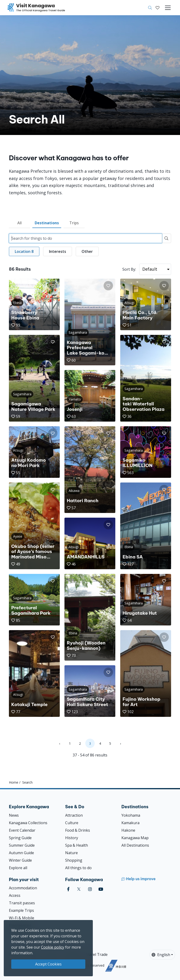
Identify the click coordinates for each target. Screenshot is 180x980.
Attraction (74, 815)
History (72, 838)
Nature (71, 853)
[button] (157, 8)
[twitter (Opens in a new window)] (79, 889)
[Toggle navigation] (168, 8)
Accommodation (23, 888)
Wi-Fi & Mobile (22, 918)
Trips (74, 223)
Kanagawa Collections (28, 823)
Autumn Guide (21, 853)
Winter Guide (20, 860)
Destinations (47, 223)
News (14, 815)
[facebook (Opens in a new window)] (68, 889)
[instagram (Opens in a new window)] (90, 889)
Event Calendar (22, 830)
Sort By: (129, 269)
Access (15, 895)
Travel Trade (96, 954)
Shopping (74, 860)
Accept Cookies (48, 964)
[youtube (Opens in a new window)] (101, 889)
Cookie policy (53, 947)
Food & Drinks (78, 830)
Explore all (18, 868)
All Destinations (135, 845)
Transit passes (22, 903)
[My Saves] (157, 8)
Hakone (128, 830)
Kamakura (130, 823)
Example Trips (21, 910)
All (19, 223)
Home (14, 782)
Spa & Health (77, 845)
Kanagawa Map (135, 838)
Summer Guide (22, 845)
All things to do (78, 868)
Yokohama (131, 815)
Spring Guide (20, 838)
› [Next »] (120, 743)
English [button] (161, 955)
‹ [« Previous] (60, 743)
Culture (72, 823)
